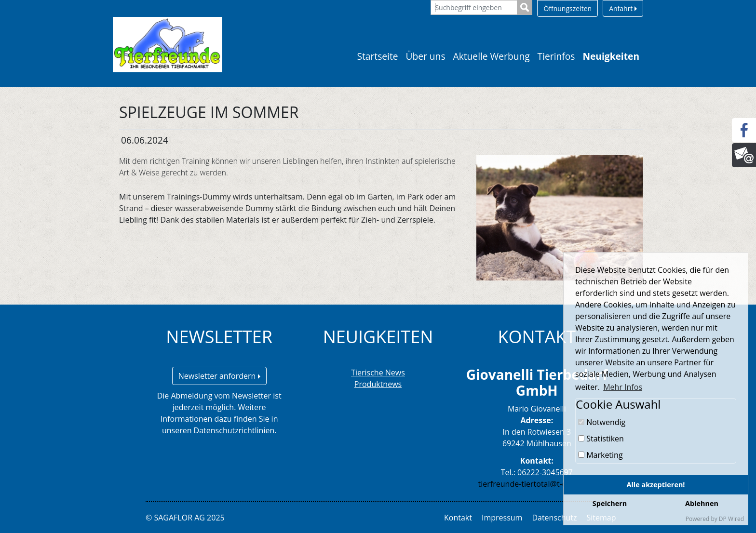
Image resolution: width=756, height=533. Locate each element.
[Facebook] (744, 130)
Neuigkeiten (611, 56)
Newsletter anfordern (219, 376)
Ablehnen (702, 503)
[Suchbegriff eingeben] (474, 7)
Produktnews (378, 384)
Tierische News (378, 373)
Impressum (502, 518)
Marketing (601, 455)
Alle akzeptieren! (656, 485)
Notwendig (602, 422)
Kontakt (458, 518)
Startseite (377, 56)
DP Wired (731, 519)
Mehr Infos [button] (623, 387)
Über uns (426, 56)
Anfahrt (623, 8)
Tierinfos (556, 56)
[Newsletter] (744, 155)
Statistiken (601, 439)
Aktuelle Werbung (492, 56)
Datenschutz (554, 518)
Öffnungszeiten (567, 8)
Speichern (610, 503)
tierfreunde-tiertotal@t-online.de (537, 484)
